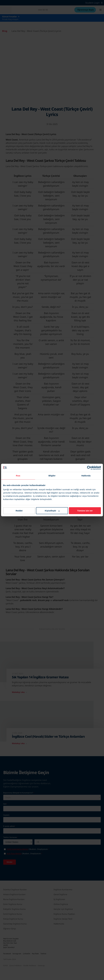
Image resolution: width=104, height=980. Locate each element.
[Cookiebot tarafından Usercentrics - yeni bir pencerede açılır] (89, 468)
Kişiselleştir (52, 511)
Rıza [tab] (18, 476)
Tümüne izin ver (85, 511)
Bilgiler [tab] (52, 476)
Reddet (19, 511)
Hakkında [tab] (86, 476)
